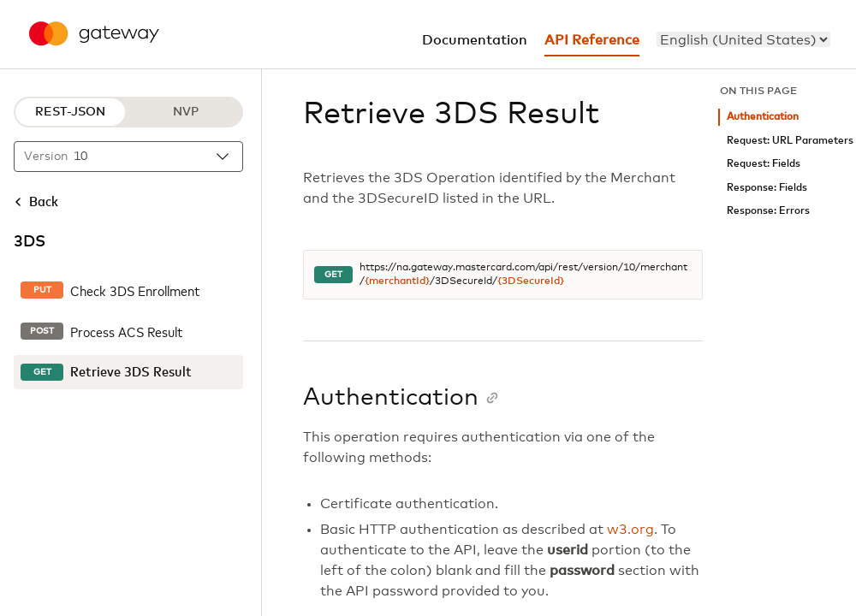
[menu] (743, 39)
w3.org (630, 530)
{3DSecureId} (531, 281)
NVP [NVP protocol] (186, 112)
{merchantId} (397, 281)
